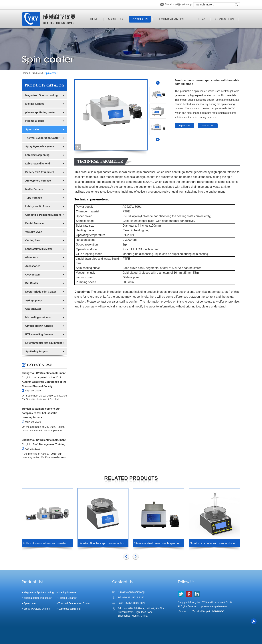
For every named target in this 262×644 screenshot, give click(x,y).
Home (94, 19)
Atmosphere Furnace (38, 181)
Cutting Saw (33, 240)
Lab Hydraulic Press (38, 206)
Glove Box (32, 257)
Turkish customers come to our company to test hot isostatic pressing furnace (41, 413)
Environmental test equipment (44, 343)
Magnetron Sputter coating (41, 95)
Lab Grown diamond (38, 164)
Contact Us (225, 19)
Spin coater (51, 73)
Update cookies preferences (213, 606)
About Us (115, 19)
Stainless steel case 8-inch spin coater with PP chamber (159, 543)
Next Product (208, 126)
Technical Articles (173, 19)
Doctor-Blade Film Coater (41, 292)
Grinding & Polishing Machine (43, 215)
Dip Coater (32, 283)
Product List (32, 582)
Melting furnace (35, 104)
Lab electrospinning (37, 155)
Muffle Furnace (34, 189)
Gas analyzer (33, 309)
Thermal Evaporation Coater (42, 138)
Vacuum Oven (34, 232)
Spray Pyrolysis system (40, 146)
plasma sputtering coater (40, 112)
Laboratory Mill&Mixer (39, 249)
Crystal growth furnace (39, 326)
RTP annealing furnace (39, 334)
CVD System (33, 275)
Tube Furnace (34, 198)
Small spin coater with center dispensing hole (215, 543)
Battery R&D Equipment (40, 172)
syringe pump (34, 300)
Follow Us (186, 582)
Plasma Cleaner (35, 121)
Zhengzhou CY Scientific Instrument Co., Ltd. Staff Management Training (44, 442)
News (202, 19)
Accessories (33, 266)
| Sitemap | (183, 611)
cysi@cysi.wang (182, 4)
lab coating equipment (39, 317)
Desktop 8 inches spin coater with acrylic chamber (103, 543)
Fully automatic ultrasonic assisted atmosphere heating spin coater (48, 543)
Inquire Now (184, 126)
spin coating (90, 187)
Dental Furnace (34, 223)
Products (140, 19)
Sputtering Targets (36, 351)
